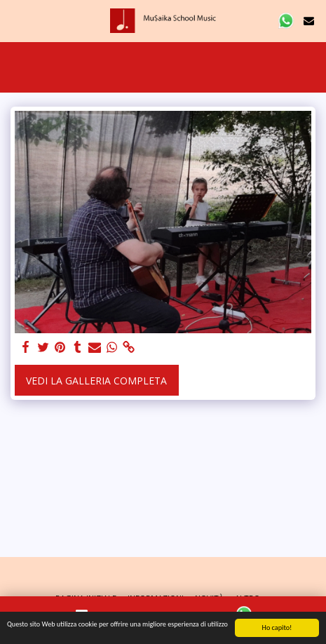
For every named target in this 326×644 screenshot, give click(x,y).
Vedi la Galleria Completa (96, 381)
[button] (15, 20)
